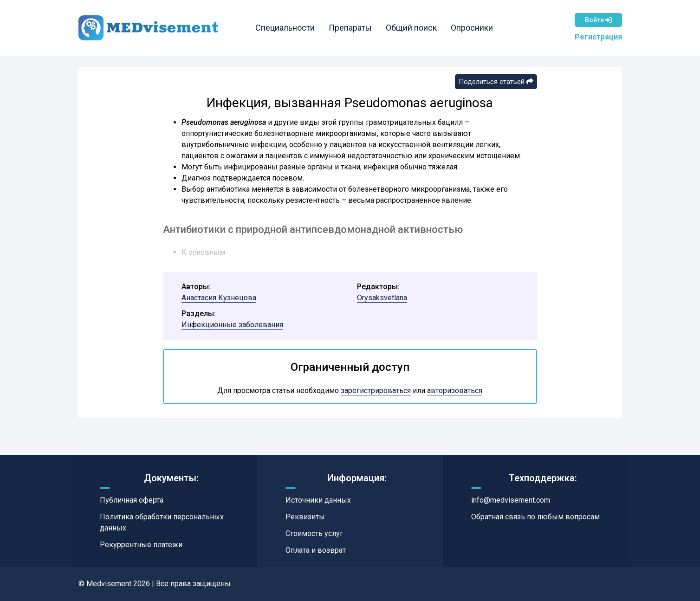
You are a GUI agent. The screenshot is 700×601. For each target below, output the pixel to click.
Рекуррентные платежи (141, 545)
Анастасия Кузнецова (219, 298)
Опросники (473, 28)
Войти (598, 20)
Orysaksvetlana (382, 298)
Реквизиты (305, 517)
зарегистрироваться (376, 391)
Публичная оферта (132, 500)
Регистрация (598, 37)
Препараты (352, 28)
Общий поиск (413, 28)
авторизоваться (455, 391)
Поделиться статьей (496, 82)
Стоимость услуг (314, 533)
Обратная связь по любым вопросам (535, 517)
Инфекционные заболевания (232, 325)
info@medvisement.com (511, 500)
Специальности (286, 28)
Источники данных (318, 500)
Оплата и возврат (316, 550)
